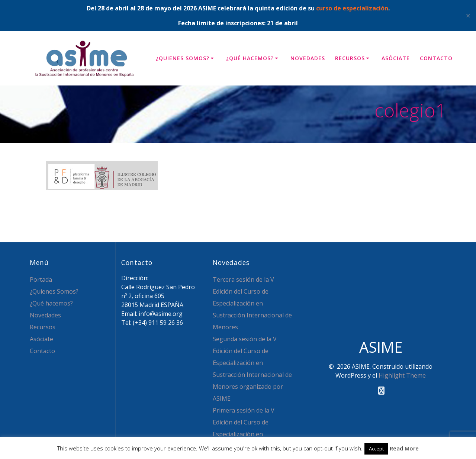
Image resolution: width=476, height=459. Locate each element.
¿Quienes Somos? (183, 58)
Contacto (436, 58)
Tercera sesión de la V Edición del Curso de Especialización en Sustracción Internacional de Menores (252, 303)
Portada (41, 279)
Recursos (350, 58)
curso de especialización (352, 8)
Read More (404, 448)
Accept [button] (376, 449)
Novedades (308, 58)
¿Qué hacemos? (250, 58)
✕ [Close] (468, 16)
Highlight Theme (402, 375)
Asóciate (396, 58)
